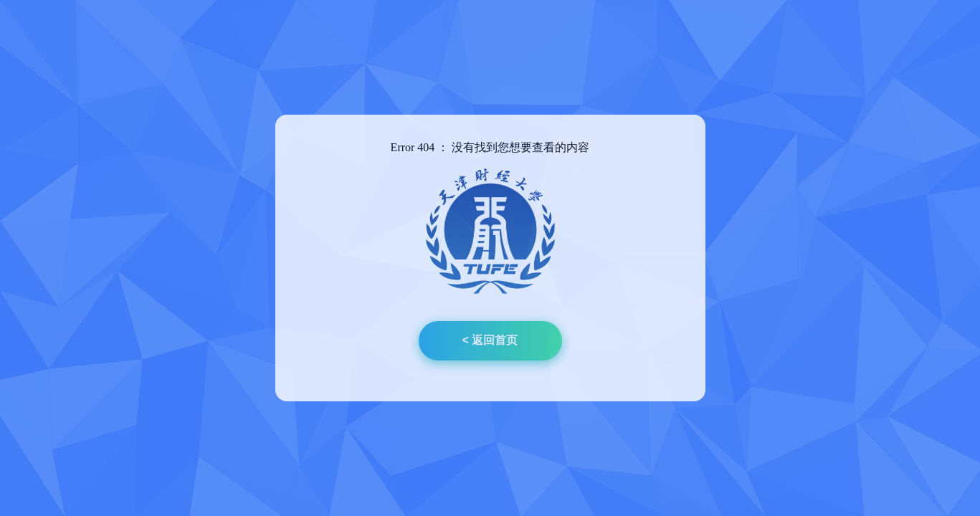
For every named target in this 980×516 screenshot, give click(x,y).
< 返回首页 (490, 340)
